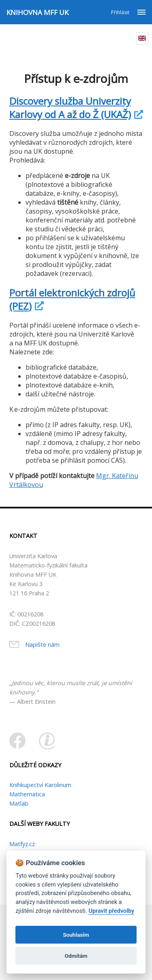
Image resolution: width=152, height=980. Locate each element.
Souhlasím (76, 935)
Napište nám (42, 645)
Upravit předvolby (111, 911)
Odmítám (76, 956)
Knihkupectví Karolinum (40, 785)
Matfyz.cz (22, 844)
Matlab (19, 803)
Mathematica (27, 794)
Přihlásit (120, 12)
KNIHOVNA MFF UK (37, 12)
